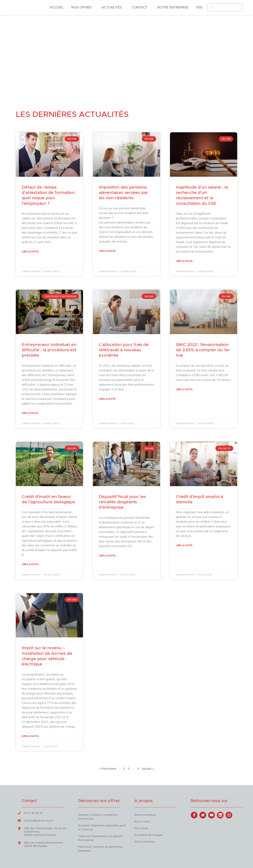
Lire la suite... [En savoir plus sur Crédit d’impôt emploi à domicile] (185, 545)
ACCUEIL (57, 8)
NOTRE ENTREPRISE (173, 8)
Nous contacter (144, 842)
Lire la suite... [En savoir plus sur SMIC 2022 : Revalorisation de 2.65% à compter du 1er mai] (185, 389)
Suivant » (148, 769)
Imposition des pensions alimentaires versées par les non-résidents (123, 193)
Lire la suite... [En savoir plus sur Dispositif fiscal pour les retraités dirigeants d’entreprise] (108, 555)
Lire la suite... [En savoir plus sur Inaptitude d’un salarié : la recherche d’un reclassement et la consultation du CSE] (185, 261)
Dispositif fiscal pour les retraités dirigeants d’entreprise (122, 502)
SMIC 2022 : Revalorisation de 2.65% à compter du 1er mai (203, 350)
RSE (199, 8)
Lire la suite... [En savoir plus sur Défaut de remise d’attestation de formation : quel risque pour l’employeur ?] (31, 252)
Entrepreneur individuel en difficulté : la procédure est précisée (49, 350)
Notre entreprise (145, 815)
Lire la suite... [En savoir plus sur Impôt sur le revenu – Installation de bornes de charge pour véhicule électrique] (31, 736)
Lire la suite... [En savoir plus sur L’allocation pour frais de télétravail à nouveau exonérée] (108, 399)
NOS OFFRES (83, 8)
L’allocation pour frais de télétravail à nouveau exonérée (124, 350)
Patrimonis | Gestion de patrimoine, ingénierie (101, 849)
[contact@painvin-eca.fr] (19, 821)
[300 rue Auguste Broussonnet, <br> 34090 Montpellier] (19, 843)
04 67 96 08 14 (33, 813)
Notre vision (142, 821)
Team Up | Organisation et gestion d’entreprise (100, 838)
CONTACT (141, 8)
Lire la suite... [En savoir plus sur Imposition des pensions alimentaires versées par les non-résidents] (108, 251)
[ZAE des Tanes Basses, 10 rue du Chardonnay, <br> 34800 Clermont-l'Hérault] (19, 829)
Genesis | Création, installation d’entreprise (98, 817)
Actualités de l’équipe (148, 835)
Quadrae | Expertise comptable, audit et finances (102, 827)
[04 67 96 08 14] (19, 813)
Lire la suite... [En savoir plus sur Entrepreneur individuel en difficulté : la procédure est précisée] (31, 413)
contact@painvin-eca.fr (39, 821)
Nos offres (141, 828)
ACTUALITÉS (113, 8)
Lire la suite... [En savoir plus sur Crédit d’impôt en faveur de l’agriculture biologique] (31, 564)
